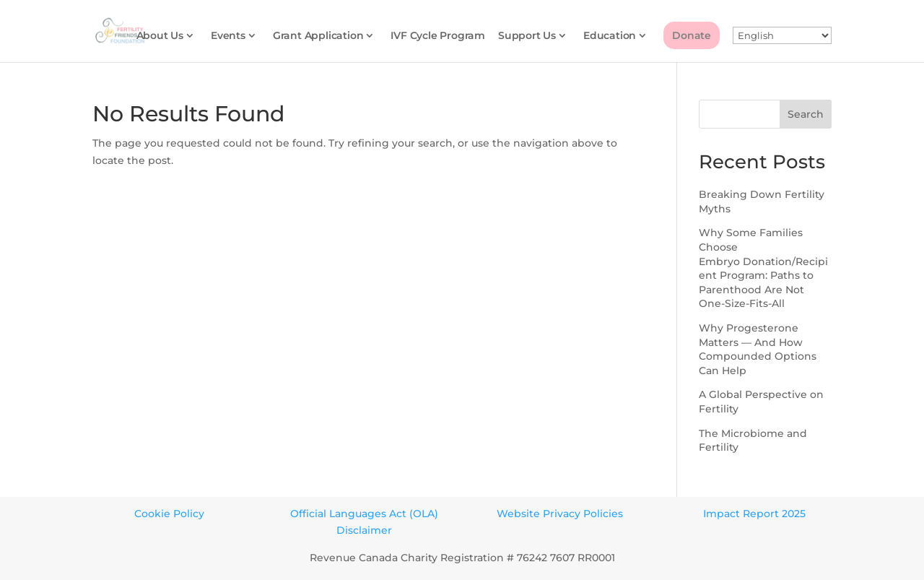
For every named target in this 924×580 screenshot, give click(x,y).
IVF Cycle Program (438, 36)
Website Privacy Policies (560, 514)
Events (228, 36)
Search (806, 114)
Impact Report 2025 (754, 514)
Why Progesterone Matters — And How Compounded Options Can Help (758, 349)
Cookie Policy (169, 514)
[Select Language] (782, 36)
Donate (692, 35)
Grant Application (318, 36)
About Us (160, 36)
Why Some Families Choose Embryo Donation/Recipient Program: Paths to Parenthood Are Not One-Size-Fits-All (763, 268)
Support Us (527, 36)
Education (610, 36)
